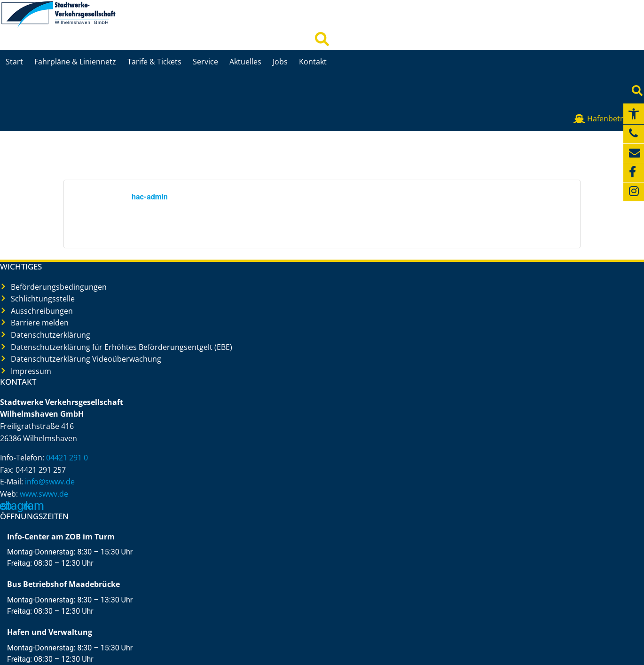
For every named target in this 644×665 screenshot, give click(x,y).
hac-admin (150, 197)
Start (14, 62)
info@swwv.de (50, 482)
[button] (634, 114)
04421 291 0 (67, 458)
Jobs (280, 62)
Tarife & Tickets (154, 62)
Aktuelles (245, 62)
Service (205, 62)
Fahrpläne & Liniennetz (75, 62)
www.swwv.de (44, 494)
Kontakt (313, 62)
